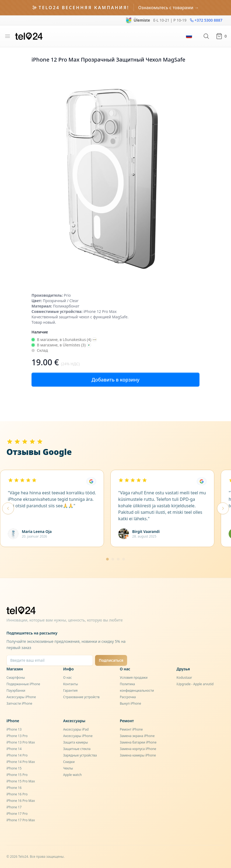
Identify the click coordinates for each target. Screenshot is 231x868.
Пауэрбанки (16, 690)
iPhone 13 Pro (17, 736)
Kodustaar (184, 678)
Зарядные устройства (80, 755)
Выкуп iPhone (130, 703)
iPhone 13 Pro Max (21, 742)
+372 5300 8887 (206, 20)
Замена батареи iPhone (138, 742)
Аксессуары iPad (76, 729)
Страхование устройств (81, 697)
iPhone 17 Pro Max (21, 820)
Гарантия (71, 690)
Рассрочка (128, 697)
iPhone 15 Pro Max (21, 781)
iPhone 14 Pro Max (21, 762)
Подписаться (111, 660)
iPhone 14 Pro (17, 755)
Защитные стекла (77, 749)
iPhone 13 (14, 729)
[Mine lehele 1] (107, 559)
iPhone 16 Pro (17, 794)
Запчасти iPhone (19, 703)
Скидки (69, 762)
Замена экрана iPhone (137, 736)
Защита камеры (76, 742)
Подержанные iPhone (23, 684)
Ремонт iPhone (131, 729)
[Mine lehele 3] (118, 559)
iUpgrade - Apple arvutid (195, 684)
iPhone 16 (14, 788)
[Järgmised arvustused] (223, 508)
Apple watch (73, 775)
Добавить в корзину (115, 380)
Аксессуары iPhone (21, 697)
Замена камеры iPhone (138, 755)
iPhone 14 (14, 749)
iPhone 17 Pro (17, 814)
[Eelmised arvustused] (8, 508)
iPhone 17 (14, 807)
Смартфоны (16, 678)
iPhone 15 (14, 768)
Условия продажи (134, 678)
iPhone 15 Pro (17, 775)
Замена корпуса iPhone (138, 749)
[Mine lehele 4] (124, 559)
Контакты (71, 684)
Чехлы (68, 768)
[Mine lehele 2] (113, 559)
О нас (68, 678)
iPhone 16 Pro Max (21, 801)
